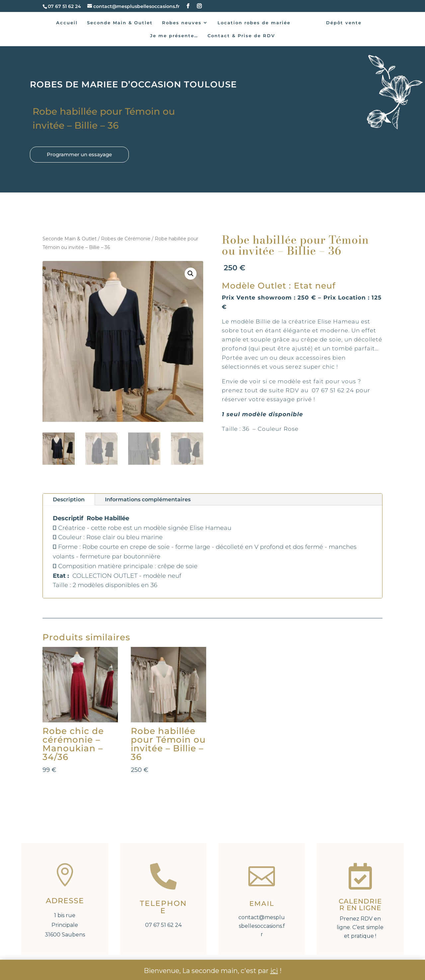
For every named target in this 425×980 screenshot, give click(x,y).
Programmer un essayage (79, 154)
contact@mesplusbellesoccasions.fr (262, 926)
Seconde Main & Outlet (70, 239)
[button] (191, 274)
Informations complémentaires (148, 499)
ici (274, 971)
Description (69, 499)
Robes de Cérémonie (126, 239)
